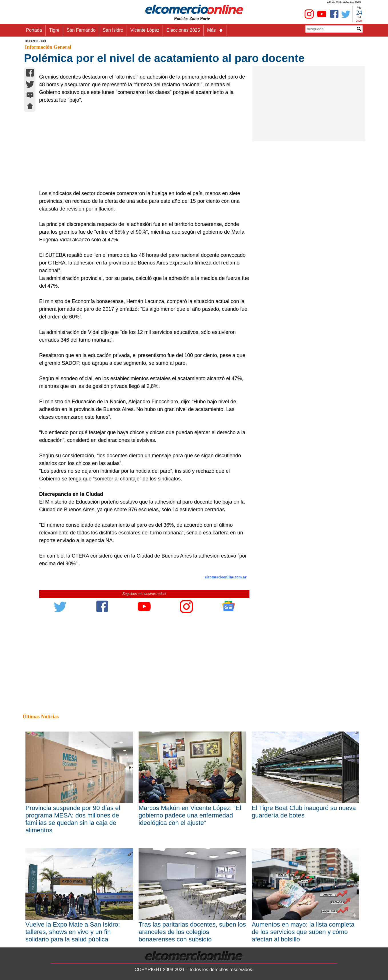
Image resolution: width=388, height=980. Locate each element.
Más (215, 30)
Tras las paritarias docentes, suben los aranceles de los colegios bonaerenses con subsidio (192, 932)
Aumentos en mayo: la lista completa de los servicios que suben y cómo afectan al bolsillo (303, 932)
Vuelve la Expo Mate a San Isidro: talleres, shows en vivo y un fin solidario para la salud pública (73, 932)
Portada (34, 30)
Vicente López (145, 30)
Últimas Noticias (41, 717)
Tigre (54, 30)
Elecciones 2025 (183, 30)
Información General (48, 47)
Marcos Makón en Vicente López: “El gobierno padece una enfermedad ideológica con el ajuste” (190, 815)
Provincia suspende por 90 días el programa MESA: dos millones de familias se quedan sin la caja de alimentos (73, 819)
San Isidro (113, 30)
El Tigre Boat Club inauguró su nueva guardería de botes (304, 812)
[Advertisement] (141, 147)
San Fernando (81, 30)
